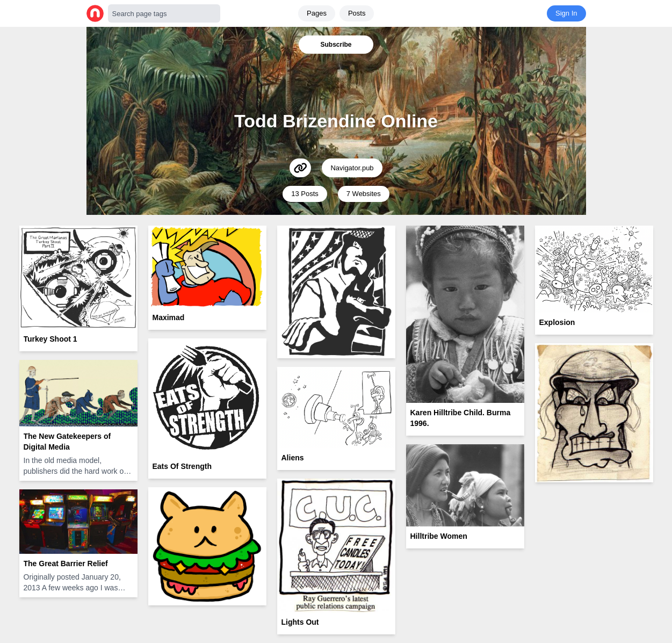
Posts (357, 13)
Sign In (566, 13)
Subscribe (336, 45)
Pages (317, 13)
